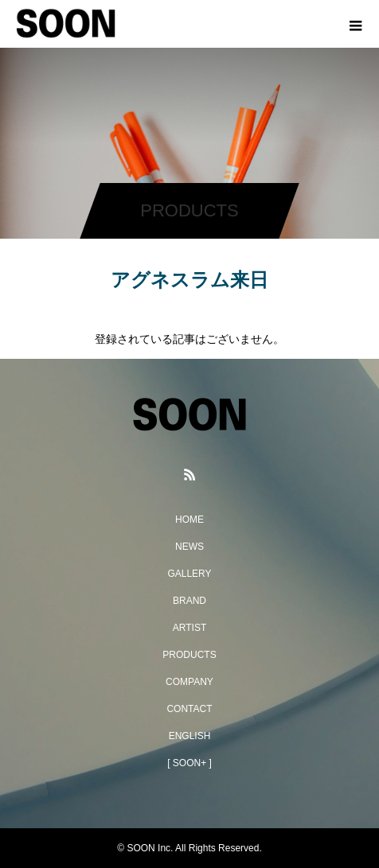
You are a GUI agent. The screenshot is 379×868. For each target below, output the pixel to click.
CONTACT (189, 709)
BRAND (189, 601)
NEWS (189, 547)
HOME (189, 520)
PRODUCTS (189, 655)
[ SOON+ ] (189, 763)
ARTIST (189, 628)
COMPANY (189, 682)
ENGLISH (190, 736)
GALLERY (189, 574)
